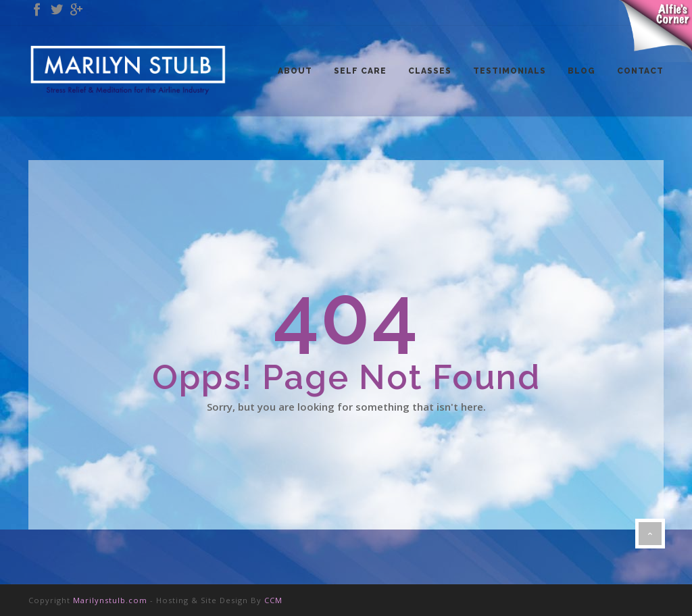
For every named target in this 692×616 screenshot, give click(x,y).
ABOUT (295, 71)
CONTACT (640, 71)
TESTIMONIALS (510, 71)
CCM (273, 600)
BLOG (582, 71)
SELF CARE (360, 71)
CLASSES (430, 71)
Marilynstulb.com (110, 600)
